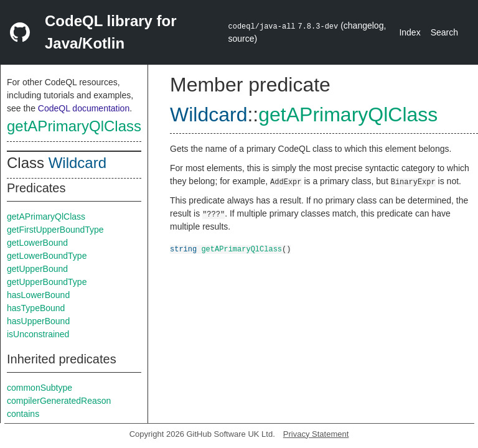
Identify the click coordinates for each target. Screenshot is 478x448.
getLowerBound (37, 243)
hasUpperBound (38, 321)
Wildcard (77, 163)
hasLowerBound (38, 295)
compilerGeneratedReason (59, 401)
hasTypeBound (36, 308)
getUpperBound (37, 269)
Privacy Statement (316, 434)
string (183, 249)
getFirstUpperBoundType (55, 230)
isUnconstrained (38, 334)
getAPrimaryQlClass (74, 126)
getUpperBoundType (47, 282)
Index (410, 32)
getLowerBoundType (47, 256)
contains (23, 414)
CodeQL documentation (84, 108)
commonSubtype (40, 388)
